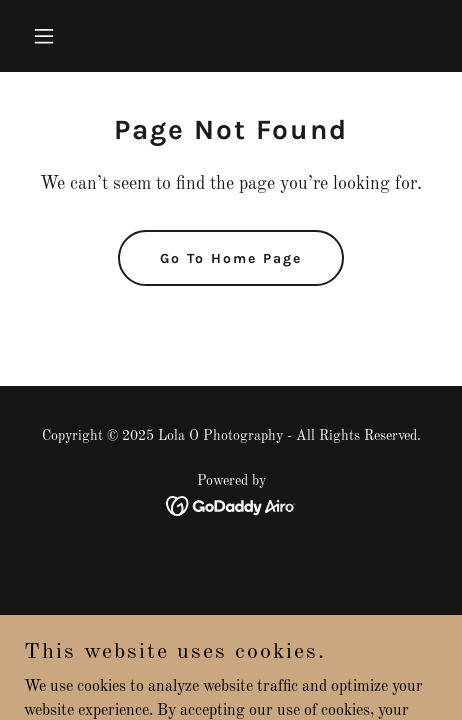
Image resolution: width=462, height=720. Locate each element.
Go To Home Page (231, 258)
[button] (71, 36)
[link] (231, 506)
